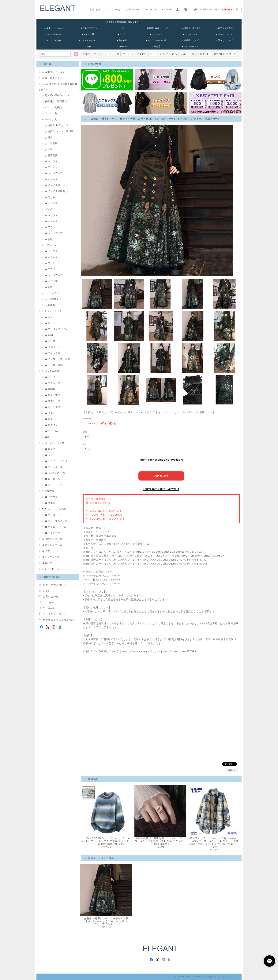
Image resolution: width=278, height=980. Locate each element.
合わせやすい (204, 54)
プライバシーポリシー (56, 614)
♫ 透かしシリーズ (224, 40)
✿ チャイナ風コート (56, 185)
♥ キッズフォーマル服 (156, 40)
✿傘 (47, 437)
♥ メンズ (122, 34)
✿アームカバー (53, 431)
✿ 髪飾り (50, 389)
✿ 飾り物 (50, 197)
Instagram (151, 9)
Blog (118, 9)
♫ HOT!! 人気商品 (224, 28)
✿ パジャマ (51, 203)
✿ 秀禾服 (50, 503)
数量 (85, 444)
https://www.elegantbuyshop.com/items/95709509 (190, 556)
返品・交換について (100, 9)
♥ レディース (156, 34)
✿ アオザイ (51, 497)
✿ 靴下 (49, 419)
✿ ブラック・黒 (54, 467)
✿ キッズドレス (54, 515)
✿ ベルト (50, 413)
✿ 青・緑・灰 (53, 479)
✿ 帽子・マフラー (55, 395)
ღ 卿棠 (49, 137)
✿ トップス (51, 161)
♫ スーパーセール (54, 34)
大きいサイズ (187, 54)
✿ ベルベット (53, 347)
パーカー (109, 54)
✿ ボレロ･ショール (56, 527)
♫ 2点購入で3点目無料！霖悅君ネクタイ (122, 23)
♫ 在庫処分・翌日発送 (190, 28)
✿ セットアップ (54, 173)
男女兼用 (142, 54)
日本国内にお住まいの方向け (161, 489)
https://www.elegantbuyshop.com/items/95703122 (168, 552)
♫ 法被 (88, 46)
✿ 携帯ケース (53, 401)
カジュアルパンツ (169, 54)
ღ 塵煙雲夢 (51, 155)
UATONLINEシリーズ (225, 54)
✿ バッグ (50, 377)
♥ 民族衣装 (122, 40)
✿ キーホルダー (54, 407)
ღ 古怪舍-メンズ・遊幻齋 (59, 131)
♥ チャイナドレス (224, 34)
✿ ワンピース (53, 167)
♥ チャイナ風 (88, 34)
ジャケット (128, 54)
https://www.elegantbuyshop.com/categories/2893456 (161, 651)
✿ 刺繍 (49, 335)
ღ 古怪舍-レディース (57, 125)
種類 (85, 432)
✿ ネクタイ (51, 425)
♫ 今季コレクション (54, 28)
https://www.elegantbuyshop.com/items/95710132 (173, 560)
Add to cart (161, 476)
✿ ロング (50, 323)
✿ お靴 (49, 239)
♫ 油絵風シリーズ (190, 40)
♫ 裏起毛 (156, 46)
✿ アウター (51, 227)
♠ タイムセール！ (190, 46)
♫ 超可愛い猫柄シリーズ (156, 28)
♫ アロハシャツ (122, 46)
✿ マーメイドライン (56, 329)
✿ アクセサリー (54, 383)
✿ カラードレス (54, 485)
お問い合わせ (132, 9)
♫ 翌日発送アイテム (88, 28)
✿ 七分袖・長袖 (54, 365)
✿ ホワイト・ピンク (56, 461)
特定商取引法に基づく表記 (58, 620)
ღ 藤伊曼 (50, 305)
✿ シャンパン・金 (55, 473)
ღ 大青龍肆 (51, 143)
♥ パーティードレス (88, 40)
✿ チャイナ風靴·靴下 (57, 191)
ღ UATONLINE (53, 299)
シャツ (153, 54)
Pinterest (167, 9)
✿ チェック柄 (53, 353)
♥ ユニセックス (190, 34)
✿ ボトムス (51, 179)
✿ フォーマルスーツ (56, 521)
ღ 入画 (49, 149)
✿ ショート (51, 317)
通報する (232, 770)
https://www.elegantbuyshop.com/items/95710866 (174, 564)
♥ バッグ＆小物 (54, 40)
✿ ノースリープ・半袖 (58, 359)
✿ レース (50, 341)
